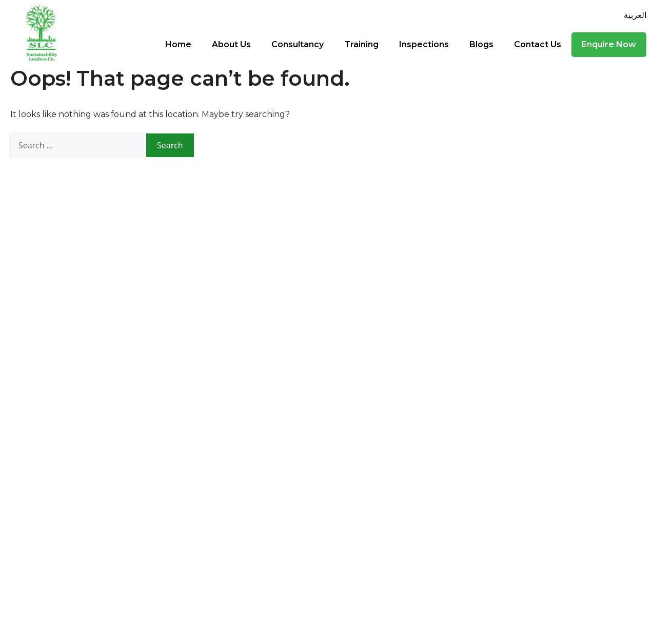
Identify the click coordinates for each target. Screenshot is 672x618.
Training (361, 44)
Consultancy (298, 44)
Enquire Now (609, 44)
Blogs (481, 44)
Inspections (424, 44)
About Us (231, 44)
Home (178, 44)
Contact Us (538, 44)
